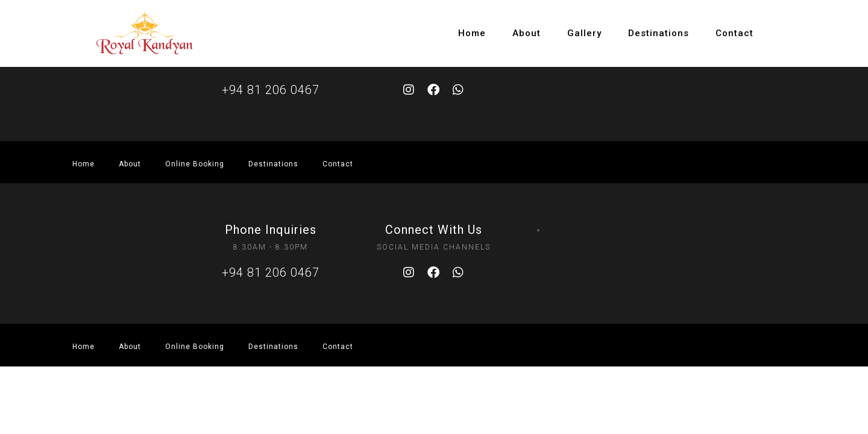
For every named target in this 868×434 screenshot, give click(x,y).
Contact (734, 33)
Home (472, 33)
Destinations (659, 33)
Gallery (584, 33)
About (527, 33)
